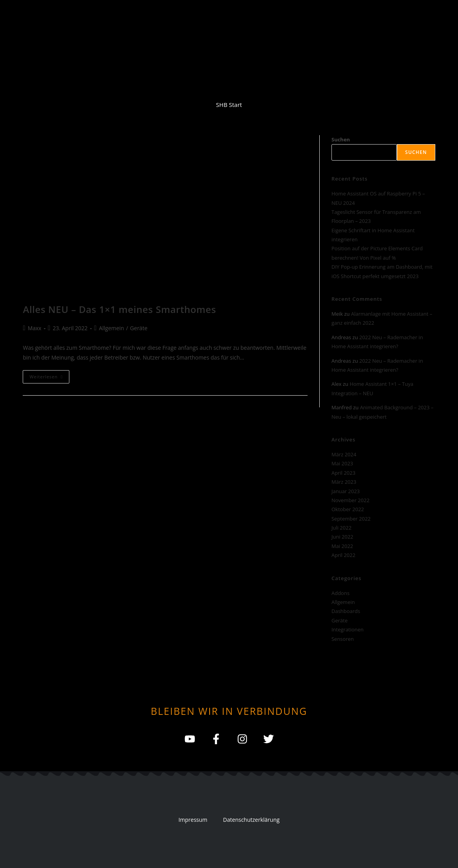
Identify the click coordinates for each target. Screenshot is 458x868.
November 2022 (350, 500)
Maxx (35, 328)
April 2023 (343, 473)
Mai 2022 (342, 546)
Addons (340, 593)
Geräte (139, 328)
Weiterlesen (49, 375)
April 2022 (343, 555)
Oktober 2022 (348, 509)
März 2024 (344, 454)
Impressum (193, 820)
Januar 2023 (346, 491)
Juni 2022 (342, 537)
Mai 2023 (342, 463)
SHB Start (229, 105)
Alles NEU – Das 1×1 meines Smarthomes (119, 309)
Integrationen (348, 629)
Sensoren (343, 639)
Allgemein (111, 328)
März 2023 (344, 482)
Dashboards (346, 611)
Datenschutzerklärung (251, 820)
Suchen (341, 139)
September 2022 (351, 519)
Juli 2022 (341, 528)
